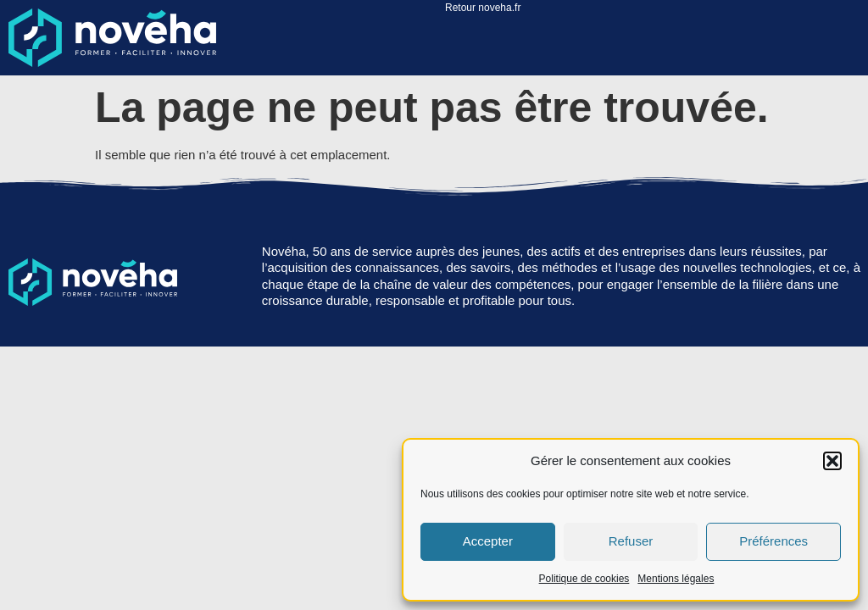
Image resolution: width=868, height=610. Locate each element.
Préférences (773, 541)
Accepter (488, 541)
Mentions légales (676, 579)
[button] (832, 461)
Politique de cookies (584, 579)
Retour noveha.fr (483, 8)
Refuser (631, 541)
